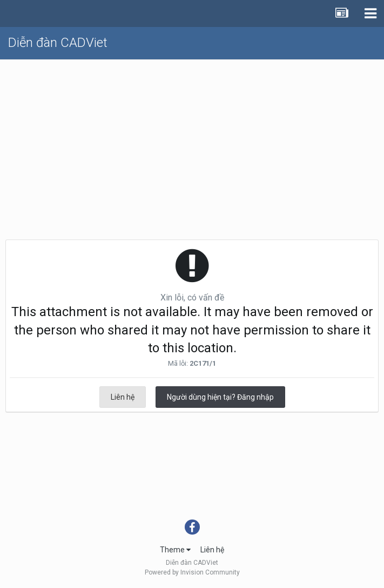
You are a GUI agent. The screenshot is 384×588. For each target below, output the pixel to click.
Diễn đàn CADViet (58, 43)
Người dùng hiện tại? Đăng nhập (220, 397)
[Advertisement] (192, 141)
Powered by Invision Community (192, 572)
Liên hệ (123, 397)
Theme (175, 550)
